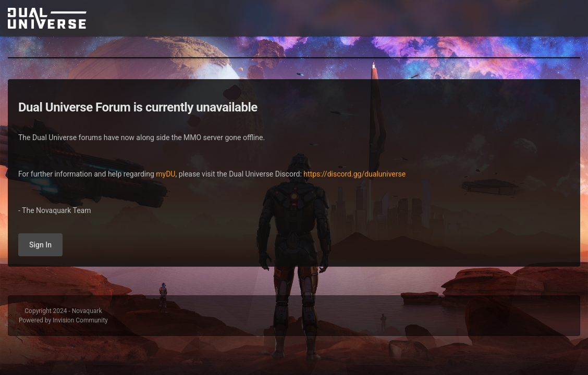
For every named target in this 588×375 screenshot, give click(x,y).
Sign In (40, 245)
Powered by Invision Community (63, 320)
